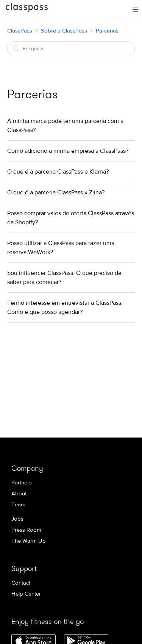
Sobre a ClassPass (64, 31)
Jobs (17, 519)
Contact (21, 583)
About (19, 494)
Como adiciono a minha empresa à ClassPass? (68, 151)
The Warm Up (29, 541)
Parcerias (107, 31)
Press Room (26, 530)
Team (18, 505)
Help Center (26, 594)
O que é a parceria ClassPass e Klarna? (58, 172)
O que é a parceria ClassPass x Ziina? (56, 192)
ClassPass (27, 9)
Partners (22, 483)
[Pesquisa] (71, 49)
